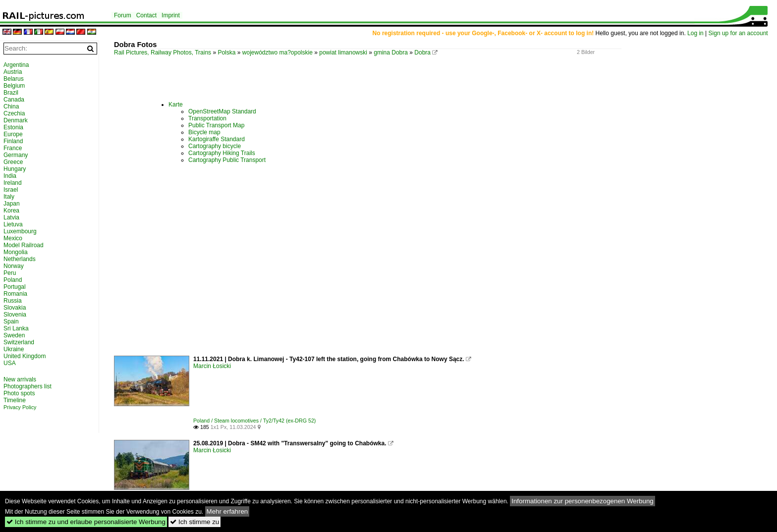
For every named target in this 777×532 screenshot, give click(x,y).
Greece (13, 162)
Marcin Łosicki (212, 366)
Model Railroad (24, 245)
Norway (14, 266)
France (13, 148)
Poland (13, 280)
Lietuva (13, 224)
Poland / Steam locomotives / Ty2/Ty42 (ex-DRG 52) (254, 421)
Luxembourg (20, 231)
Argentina (16, 65)
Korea (11, 211)
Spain (11, 321)
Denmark (16, 120)
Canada (14, 100)
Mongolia (16, 252)
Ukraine (14, 349)
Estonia (13, 127)
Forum (123, 15)
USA (10, 363)
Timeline (15, 400)
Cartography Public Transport (227, 160)
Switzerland (19, 342)
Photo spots (19, 393)
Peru (10, 273)
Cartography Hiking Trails (222, 153)
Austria (13, 72)
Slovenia (15, 315)
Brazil (11, 93)
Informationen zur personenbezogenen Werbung (583, 501)
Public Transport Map (216, 125)
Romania (15, 294)
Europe (13, 134)
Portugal (15, 287)
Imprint (171, 15)
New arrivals (20, 379)
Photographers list (28, 386)
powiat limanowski (343, 53)
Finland (13, 141)
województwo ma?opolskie (277, 53)
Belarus (14, 79)
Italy (9, 197)
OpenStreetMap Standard (222, 111)
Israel (11, 190)
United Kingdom (25, 356)
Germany (16, 155)
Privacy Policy (20, 407)
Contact (146, 15)
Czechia (14, 113)
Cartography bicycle (215, 146)
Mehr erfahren (227, 511)
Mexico (13, 238)
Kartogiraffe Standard (217, 139)
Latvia (11, 217)
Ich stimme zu (194, 522)
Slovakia (15, 308)
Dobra (422, 53)
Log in (695, 33)
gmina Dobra (391, 53)
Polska (226, 53)
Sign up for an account (738, 33)
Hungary (15, 169)
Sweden (14, 335)
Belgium (14, 86)
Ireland (13, 183)
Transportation (207, 118)
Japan (12, 204)
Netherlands (20, 259)
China (11, 106)
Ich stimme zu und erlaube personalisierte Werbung (86, 522)
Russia (13, 301)
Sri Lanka (16, 328)
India (10, 176)
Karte (176, 105)
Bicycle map (204, 132)
